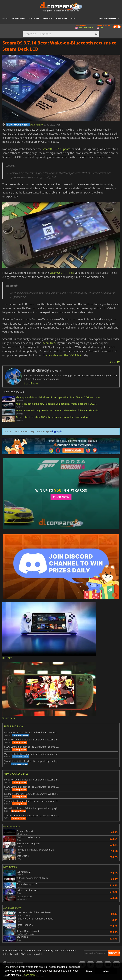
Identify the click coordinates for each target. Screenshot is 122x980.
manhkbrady (37, 125)
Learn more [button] (29, 975)
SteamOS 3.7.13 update (56, 149)
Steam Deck (49, 343)
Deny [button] (89, 971)
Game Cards (19, 19)
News (74, 19)
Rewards (48, 19)
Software (34, 19)
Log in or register (107, 19)
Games (5, 19)
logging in (57, 431)
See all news (31, 383)
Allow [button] (106, 971)
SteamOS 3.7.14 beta (62, 273)
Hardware (62, 19)
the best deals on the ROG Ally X (62, 355)
